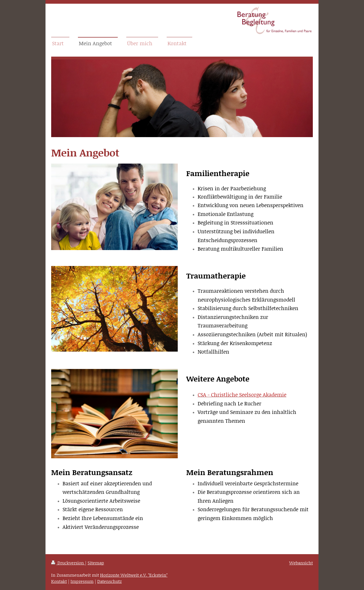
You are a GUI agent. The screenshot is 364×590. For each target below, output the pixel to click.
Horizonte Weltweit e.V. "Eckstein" (134, 575)
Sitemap (96, 563)
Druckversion (68, 563)
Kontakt (59, 581)
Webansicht (301, 563)
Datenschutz (109, 581)
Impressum (82, 581)
